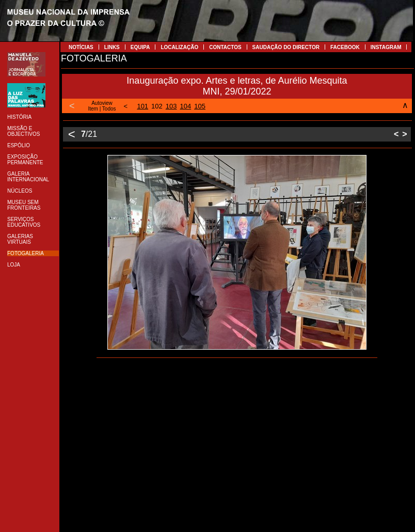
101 (142, 106)
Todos (109, 109)
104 (186, 106)
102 (157, 106)
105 (200, 106)
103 (171, 106)
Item (93, 109)
